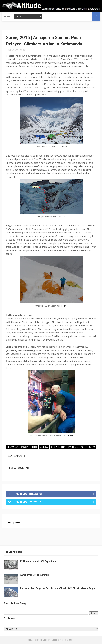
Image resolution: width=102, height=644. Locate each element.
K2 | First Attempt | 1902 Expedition (38, 561)
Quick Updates (13, 522)
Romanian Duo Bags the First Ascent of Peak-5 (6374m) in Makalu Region (58, 588)
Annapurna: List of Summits (34, 575)
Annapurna (13, 447)
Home (7, 17)
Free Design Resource (64, 640)
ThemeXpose (45, 640)
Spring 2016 (73, 447)
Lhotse (34, 447)
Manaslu (44, 447)
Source (64, 147)
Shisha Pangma (58, 447)
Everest (24, 447)
